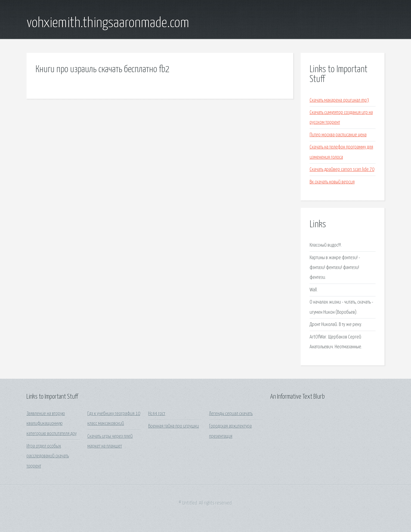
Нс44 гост (157, 414)
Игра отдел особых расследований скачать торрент (48, 456)
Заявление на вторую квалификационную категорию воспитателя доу (52, 424)
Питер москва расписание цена (338, 135)
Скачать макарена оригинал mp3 (339, 100)
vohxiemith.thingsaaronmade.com (108, 23)
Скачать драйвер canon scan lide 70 (342, 170)
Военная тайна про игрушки (174, 426)
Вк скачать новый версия (332, 182)
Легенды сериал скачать (231, 414)
